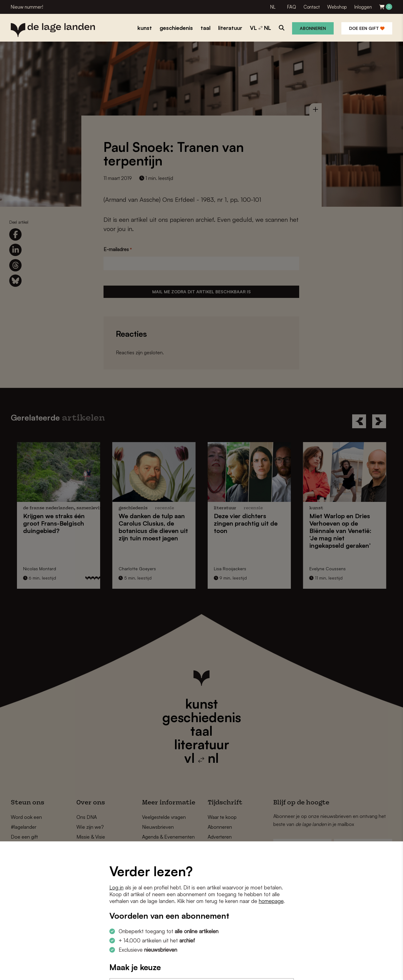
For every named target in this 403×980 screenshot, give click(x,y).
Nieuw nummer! (27, 7)
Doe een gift (367, 28)
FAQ (292, 7)
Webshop (337, 7)
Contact (312, 7)
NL (273, 7)
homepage (271, 901)
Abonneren (313, 28)
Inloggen (363, 7)
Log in (116, 887)
